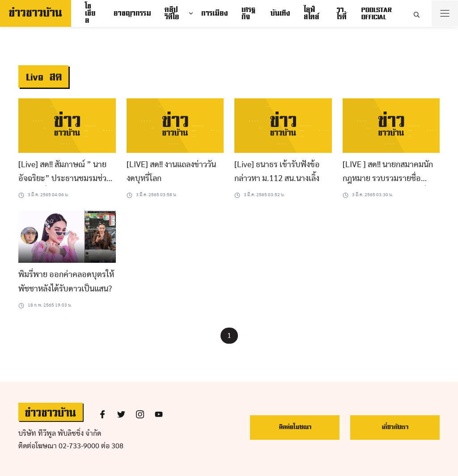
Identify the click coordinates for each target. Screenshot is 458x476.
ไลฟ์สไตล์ (311, 13)
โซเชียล (90, 13)
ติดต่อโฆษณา (295, 427)
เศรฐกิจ (248, 13)
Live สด (43, 77)
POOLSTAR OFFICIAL (376, 13)
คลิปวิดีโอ (172, 13)
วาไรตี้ (341, 13)
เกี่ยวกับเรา (395, 427)
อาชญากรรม (132, 13)
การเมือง (214, 13)
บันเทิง (280, 13)
